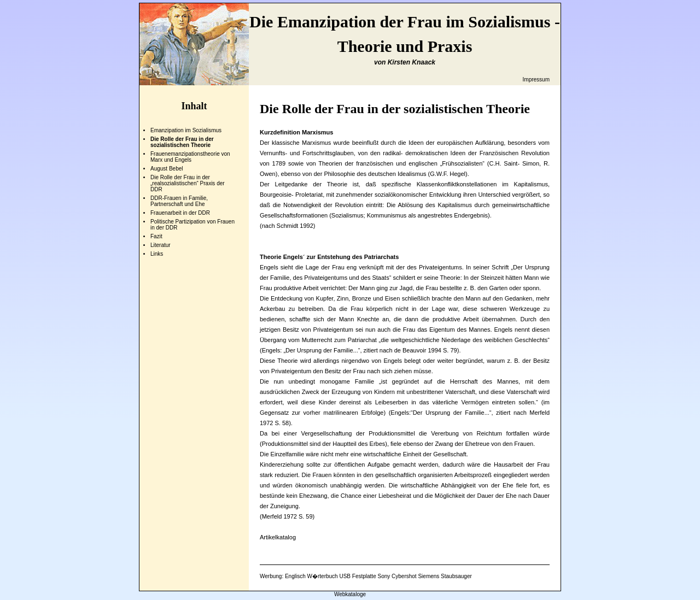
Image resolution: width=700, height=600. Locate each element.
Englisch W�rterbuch (311, 576)
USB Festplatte (357, 576)
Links (157, 254)
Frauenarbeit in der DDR (180, 213)
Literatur (161, 245)
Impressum (536, 80)
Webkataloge (350, 594)
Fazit (156, 236)
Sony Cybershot (397, 576)
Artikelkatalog (278, 537)
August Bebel (167, 169)
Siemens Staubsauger (445, 576)
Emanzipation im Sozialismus (186, 130)
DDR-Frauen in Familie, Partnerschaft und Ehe (179, 201)
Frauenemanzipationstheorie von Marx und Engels (190, 157)
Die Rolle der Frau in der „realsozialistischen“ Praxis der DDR (188, 183)
